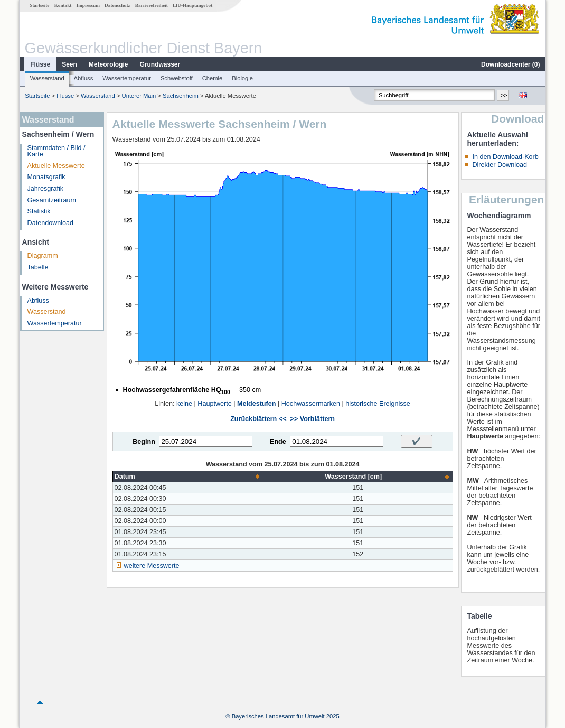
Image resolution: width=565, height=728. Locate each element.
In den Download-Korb (505, 157)
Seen (69, 64)
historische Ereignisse (378, 404)
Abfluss (84, 78)
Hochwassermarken (311, 404)
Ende (278, 442)
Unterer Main (139, 96)
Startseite (39, 5)
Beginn (144, 442)
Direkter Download (500, 165)
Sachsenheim (181, 96)
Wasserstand (47, 78)
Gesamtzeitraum (52, 200)
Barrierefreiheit (152, 5)
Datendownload (51, 223)
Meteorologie (109, 64)
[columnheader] (188, 477)
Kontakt (63, 5)
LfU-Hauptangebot (192, 5)
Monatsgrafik (46, 177)
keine (184, 404)
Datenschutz (117, 5)
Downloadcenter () (510, 64)
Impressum (88, 5)
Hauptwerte (214, 404)
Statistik (39, 211)
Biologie (242, 78)
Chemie (213, 78)
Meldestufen (256, 404)
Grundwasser (160, 64)
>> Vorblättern (313, 419)
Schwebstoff (177, 78)
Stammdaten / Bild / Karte (56, 151)
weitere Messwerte (152, 566)
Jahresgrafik (46, 189)
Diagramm (43, 256)
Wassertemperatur (127, 78)
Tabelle (38, 267)
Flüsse (40, 64)
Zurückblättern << (258, 419)
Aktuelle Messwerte (56, 166)
